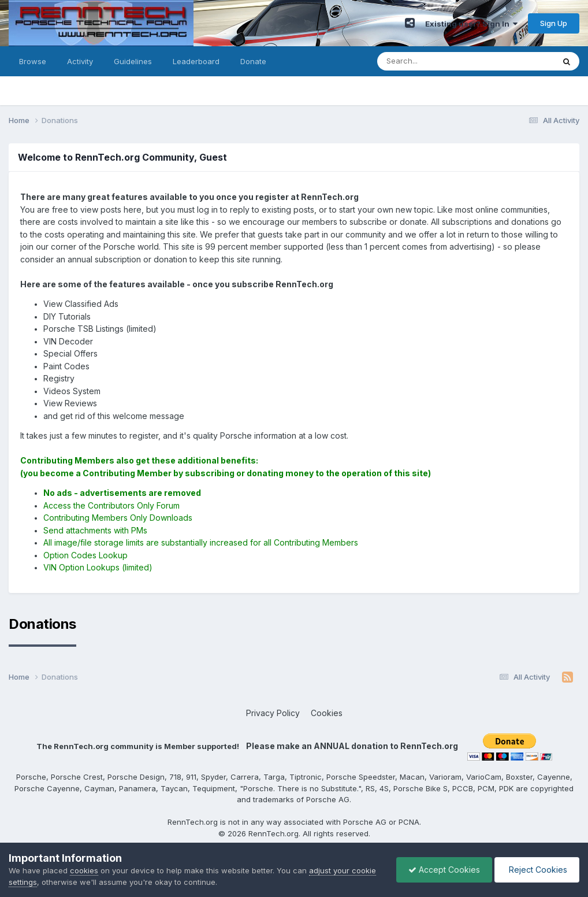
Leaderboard (196, 61)
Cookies (327, 713)
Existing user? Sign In (471, 24)
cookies (84, 870)
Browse (33, 61)
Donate (253, 61)
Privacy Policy (273, 713)
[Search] (434, 61)
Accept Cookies (444, 870)
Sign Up (554, 23)
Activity (80, 61)
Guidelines (133, 61)
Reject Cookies (537, 870)
